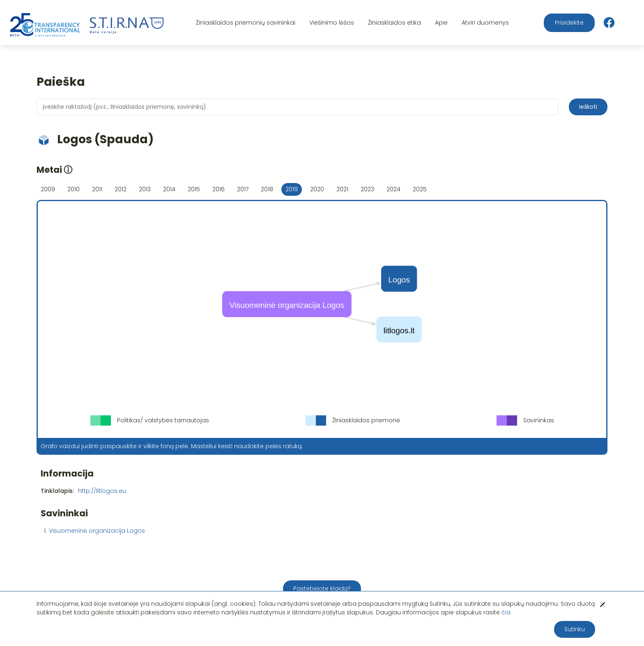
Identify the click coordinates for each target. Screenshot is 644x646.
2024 (393, 189)
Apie (441, 23)
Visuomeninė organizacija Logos (97, 531)
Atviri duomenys (485, 23)
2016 (218, 189)
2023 (367, 189)
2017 (243, 189)
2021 (342, 189)
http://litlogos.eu (102, 491)
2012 (121, 189)
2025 (420, 189)
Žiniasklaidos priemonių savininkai (246, 23)
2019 (292, 189)
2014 (169, 189)
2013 (145, 189)
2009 (48, 189)
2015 (194, 189)
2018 (267, 189)
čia (506, 612)
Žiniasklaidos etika (394, 23)
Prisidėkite (569, 23)
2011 (97, 189)
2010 (74, 189)
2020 (317, 189)
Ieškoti (588, 107)
